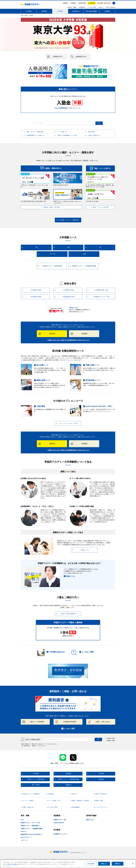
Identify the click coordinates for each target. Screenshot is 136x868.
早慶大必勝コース (91, 365)
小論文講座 (39, 406)
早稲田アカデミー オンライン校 (30, 823)
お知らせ (101, 7)
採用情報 (82, 7)
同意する (118, 864)
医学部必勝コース (92, 380)
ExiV (22, 820)
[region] (68, 864)
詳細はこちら (69, 576)
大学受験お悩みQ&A (56, 652)
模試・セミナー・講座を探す (34, 132)
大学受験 (60, 11)
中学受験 (29, 11)
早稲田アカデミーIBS (60, 820)
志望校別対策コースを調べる (34, 135)
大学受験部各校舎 (63, 108)
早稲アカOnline (111, 7)
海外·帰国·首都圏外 (92, 11)
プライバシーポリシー (13, 864)
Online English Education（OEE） (98, 406)
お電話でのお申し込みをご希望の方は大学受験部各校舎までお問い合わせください (68, 340)
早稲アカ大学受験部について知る (66, 135)
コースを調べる (61, 132)
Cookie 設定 (91, 864)
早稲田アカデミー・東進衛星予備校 (32, 829)
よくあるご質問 (92, 7)
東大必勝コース (41, 365)
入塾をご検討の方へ (93, 135)
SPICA (24, 831)
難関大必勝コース (42, 380)
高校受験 (44, 11)
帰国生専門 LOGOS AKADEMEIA (32, 834)
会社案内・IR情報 (72, 7)
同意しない (104, 864)
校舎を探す (90, 132)
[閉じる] (133, 864)
